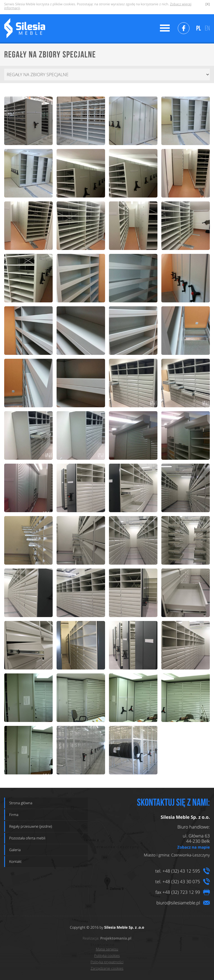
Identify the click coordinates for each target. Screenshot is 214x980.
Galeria (15, 850)
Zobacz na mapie (194, 847)
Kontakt (15, 861)
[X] (208, 4)
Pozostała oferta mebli (27, 838)
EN (207, 28)
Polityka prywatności (107, 962)
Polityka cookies (107, 955)
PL (199, 28)
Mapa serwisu (107, 949)
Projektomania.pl (116, 938)
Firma (14, 815)
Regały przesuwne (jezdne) (31, 826)
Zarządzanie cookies (107, 968)
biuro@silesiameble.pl (178, 903)
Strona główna (21, 803)
